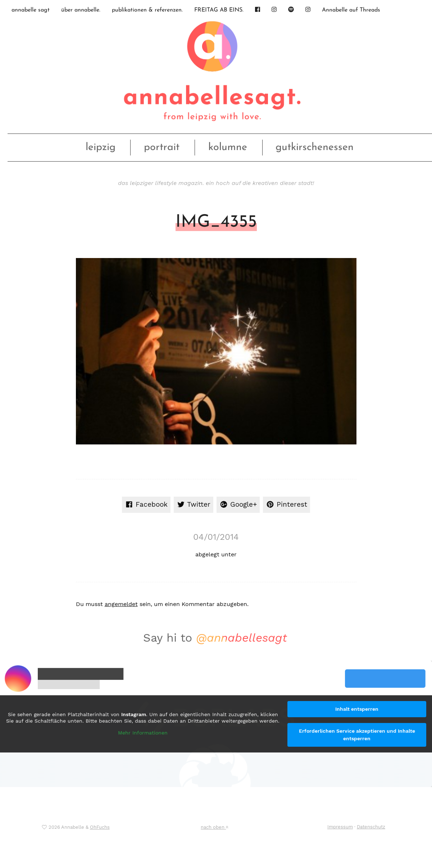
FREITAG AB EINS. (219, 10)
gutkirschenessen (315, 147)
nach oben (214, 827)
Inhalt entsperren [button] (357, 709)
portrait (162, 147)
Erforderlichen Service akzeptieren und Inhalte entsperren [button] (357, 735)
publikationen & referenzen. (147, 10)
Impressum (340, 827)
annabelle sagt (31, 10)
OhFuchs (100, 827)
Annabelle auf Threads (351, 10)
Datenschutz (371, 827)
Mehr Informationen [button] (143, 733)
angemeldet (121, 604)
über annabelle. (81, 10)
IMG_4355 (216, 222)
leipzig (101, 147)
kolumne (228, 147)
